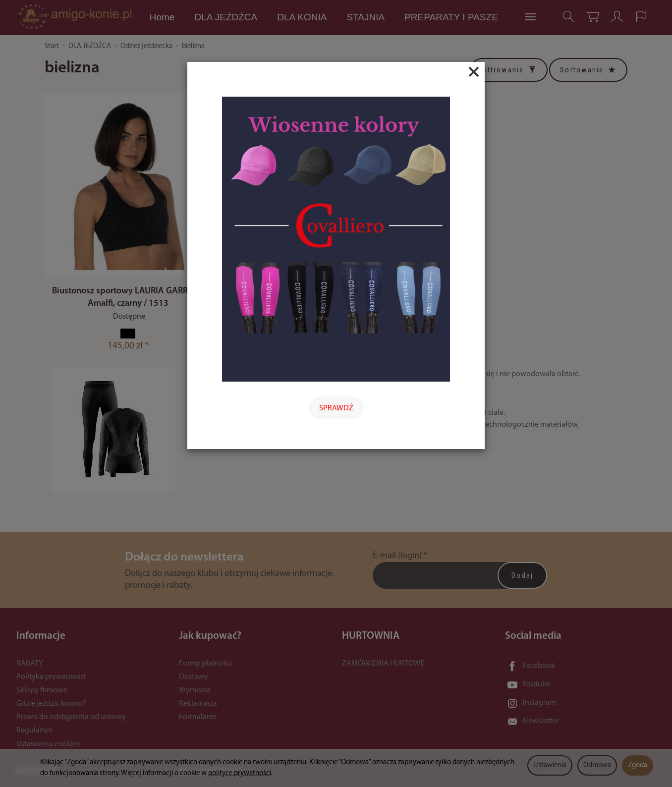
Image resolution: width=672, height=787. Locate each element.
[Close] (474, 72)
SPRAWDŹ (336, 408)
